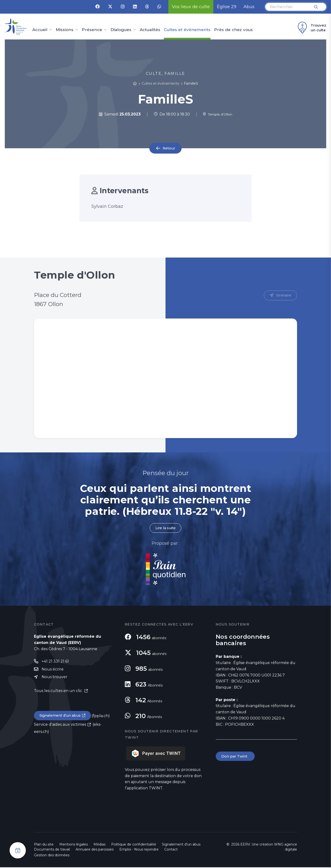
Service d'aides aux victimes (60, 726)
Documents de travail (52, 850)
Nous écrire (53, 670)
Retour (169, 148)
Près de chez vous (233, 30)
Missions (65, 30)
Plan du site (44, 845)
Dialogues (121, 30)
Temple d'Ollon (218, 114)
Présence (92, 30)
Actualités (150, 30)
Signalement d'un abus (62, 717)
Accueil (40, 30)
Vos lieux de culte (191, 7)
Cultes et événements (187, 30)
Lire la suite (165, 528)
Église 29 (227, 7)
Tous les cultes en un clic (58, 692)
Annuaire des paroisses (95, 850)
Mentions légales (74, 845)
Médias (99, 845)
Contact (171, 850)
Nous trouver (55, 678)
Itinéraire (283, 296)
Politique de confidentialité (134, 845)
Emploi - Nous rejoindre (139, 850)
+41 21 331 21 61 (55, 662)
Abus (249, 7)
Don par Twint (236, 757)
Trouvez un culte (311, 28)
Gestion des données (52, 856)
